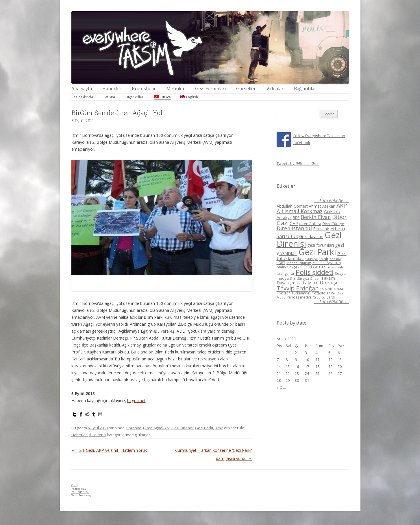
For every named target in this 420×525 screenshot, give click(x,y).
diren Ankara (310, 224)
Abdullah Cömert (292, 206)
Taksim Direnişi (320, 282)
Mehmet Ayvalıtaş (327, 263)
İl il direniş (97, 435)
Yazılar (79, 489)
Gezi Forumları (210, 89)
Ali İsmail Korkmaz (300, 211)
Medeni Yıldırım (299, 263)
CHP (294, 223)
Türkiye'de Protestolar (311, 293)
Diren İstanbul (294, 228)
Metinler (175, 89)
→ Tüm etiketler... (331, 201)
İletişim (109, 97)
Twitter (283, 293)
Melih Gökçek (288, 267)
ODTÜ (306, 267)
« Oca (282, 387)
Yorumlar (80, 492)
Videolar (275, 89)
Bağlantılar (305, 89)
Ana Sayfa (82, 89)
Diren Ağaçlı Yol (156, 428)
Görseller (246, 89)
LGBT (281, 263)
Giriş (75, 485)
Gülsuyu (312, 259)
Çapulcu (319, 297)
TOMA (338, 289)
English (189, 97)
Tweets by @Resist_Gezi (298, 163)
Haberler (112, 89)
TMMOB (326, 289)
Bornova (134, 428)
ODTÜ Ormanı (325, 267)
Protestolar (144, 89)
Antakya (284, 217)
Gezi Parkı (204, 428)
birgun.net (136, 400)
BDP (296, 218)
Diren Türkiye (333, 224)
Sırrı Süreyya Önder (305, 279)
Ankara (332, 211)
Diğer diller (134, 97)
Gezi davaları (311, 236)
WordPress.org (81, 495)
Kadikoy (335, 259)
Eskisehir (321, 229)
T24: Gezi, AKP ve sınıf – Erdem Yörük (109, 450)
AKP (342, 206)
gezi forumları (321, 245)
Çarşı (331, 297)
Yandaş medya (299, 297)
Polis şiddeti (315, 272)
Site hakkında (82, 97)
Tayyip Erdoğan (298, 288)
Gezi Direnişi (182, 428)
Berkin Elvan (316, 217)
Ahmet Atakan (322, 206)
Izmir (219, 428)
